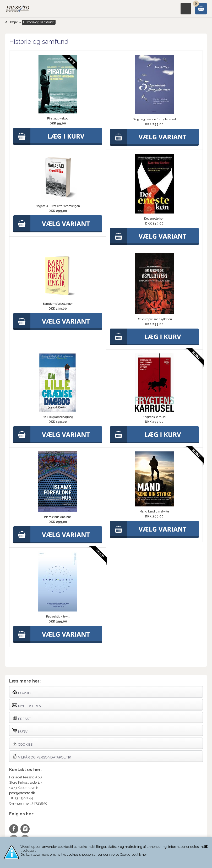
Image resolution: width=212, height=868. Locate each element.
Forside (22, 692)
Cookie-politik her (134, 855)
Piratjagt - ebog (58, 119)
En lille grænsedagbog (58, 417)
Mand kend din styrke (154, 512)
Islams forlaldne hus (58, 517)
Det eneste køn (154, 219)
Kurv (20, 731)
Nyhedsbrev (27, 705)
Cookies (22, 743)
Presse (21, 718)
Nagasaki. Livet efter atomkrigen (58, 206)
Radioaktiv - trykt (58, 617)
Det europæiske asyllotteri (154, 319)
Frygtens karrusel (154, 417)
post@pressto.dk (22, 793)
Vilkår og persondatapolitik (42, 756)
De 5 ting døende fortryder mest (154, 119)
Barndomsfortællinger (58, 304)
